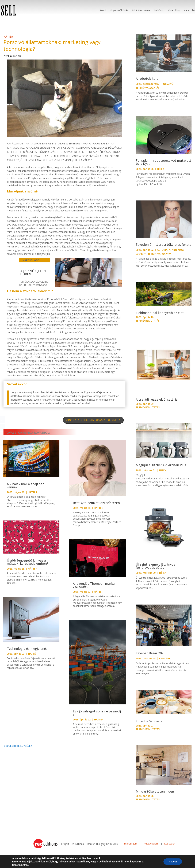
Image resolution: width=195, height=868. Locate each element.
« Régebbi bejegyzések (18, 746)
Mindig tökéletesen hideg (155, 791)
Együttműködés (119, 10)
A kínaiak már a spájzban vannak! (26, 486)
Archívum (159, 10)
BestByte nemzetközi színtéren (96, 503)
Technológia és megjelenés (27, 649)
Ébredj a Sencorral (150, 721)
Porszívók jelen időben (33, 273)
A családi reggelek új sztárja (157, 399)
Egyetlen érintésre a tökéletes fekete (164, 244)
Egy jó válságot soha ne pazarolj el (97, 713)
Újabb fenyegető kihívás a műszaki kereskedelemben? (27, 562)
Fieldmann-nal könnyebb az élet (160, 313)
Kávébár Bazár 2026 (150, 653)
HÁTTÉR (8, 37)
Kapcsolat (189, 10)
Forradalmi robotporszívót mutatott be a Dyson (163, 162)
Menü (103, 10)
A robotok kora (147, 78)
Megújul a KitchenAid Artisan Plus (161, 465)
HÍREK (161, 169)
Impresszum (131, 844)
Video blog (174, 10)
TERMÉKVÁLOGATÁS (148, 88)
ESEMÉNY (165, 658)
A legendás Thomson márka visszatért (94, 585)
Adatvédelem (151, 844)
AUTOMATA (164, 250)
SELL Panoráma (141, 10)
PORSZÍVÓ (168, 84)
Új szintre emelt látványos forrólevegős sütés (155, 566)
